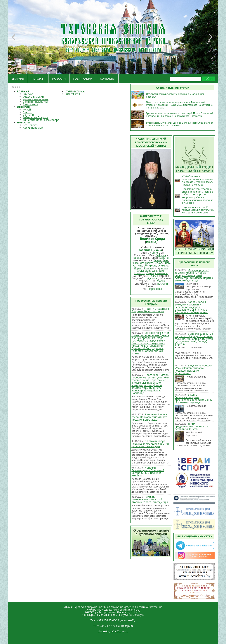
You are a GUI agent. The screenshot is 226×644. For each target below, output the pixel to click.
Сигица (138, 265)
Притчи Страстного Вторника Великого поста (150, 310)
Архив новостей (33, 128)
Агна (166, 260)
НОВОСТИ (59, 79)
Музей (27, 109)
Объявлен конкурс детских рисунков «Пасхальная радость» (175, 95)
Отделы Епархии (33, 97)
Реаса (135, 263)
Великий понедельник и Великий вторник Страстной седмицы (149, 499)
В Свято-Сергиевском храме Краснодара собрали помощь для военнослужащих (193, 399)
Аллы (140, 271)
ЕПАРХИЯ (18, 79)
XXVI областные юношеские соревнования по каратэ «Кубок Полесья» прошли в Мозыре (198, 180)
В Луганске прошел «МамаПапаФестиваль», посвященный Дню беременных (193, 369)
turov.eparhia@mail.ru (126, 610)
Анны (165, 268)
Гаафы (154, 276)
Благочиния (30, 104)
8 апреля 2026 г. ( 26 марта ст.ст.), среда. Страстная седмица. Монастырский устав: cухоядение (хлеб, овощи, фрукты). (194, 339)
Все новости (31, 125)
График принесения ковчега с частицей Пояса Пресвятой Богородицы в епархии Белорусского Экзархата (180, 114)
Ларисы (150, 271)
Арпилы (164, 258)
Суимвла (163, 265)
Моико (160, 271)
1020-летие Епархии (35, 117)
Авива (157, 260)
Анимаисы (162, 273)
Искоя (158, 263)
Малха (161, 281)
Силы (167, 263)
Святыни (28, 115)
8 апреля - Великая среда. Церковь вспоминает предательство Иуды (150, 417)
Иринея (154, 253)
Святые (27, 112)
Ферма (138, 268)
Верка (137, 258)
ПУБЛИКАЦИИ (83, 79)
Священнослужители (36, 102)
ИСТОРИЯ (38, 79)
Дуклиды (153, 278)
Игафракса (147, 263)
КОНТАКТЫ (107, 79)
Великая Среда (153, 239)
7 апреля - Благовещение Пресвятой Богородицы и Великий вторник (148, 471)
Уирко (150, 273)
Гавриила (145, 250)
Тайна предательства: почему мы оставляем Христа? (191, 426)
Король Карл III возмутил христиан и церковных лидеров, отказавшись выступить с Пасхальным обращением (191, 307)
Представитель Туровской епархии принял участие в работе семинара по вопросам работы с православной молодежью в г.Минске (198, 196)
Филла (148, 268)
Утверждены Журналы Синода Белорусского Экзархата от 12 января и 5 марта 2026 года (180, 124)
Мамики (140, 273)
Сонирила (150, 265)
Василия (162, 284)
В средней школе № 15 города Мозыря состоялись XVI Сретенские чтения (198, 210)
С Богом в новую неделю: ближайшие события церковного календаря (150, 444)
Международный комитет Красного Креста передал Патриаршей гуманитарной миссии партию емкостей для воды (194, 275)
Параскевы (155, 289)
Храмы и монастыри (36, 99)
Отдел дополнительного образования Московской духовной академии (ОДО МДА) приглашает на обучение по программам (179, 105)
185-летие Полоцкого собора (41, 120)
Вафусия (161, 255)
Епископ (28, 94)
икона (151, 242)
